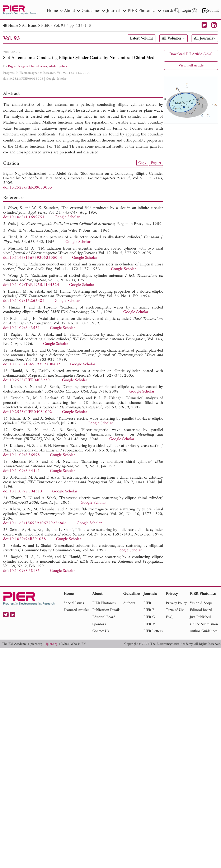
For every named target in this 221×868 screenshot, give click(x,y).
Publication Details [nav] (106, 610)
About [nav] (72, 11)
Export (156, 163)
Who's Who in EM (74, 644)
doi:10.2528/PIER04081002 (28, 412)
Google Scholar (56, 79)
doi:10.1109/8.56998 (22, 455)
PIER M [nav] (150, 624)
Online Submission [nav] (204, 624)
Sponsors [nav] (99, 624)
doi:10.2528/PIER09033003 (23, 79)
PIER (45, 26)
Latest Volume (142, 38)
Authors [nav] (129, 603)
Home (13, 26)
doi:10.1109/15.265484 (24, 301)
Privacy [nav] (172, 594)
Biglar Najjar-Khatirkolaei (27, 66)
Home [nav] (55, 11)
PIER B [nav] (149, 610)
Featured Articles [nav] (76, 610)
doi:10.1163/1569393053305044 (33, 258)
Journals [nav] (116, 11)
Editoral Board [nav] (201, 610)
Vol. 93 (60, 26)
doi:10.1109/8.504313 (23, 491)
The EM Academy (14, 644)
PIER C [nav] (149, 617)
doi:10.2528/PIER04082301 (28, 380)
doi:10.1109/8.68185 (22, 571)
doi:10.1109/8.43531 (22, 328)
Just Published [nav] (200, 617)
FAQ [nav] (169, 617)
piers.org (36, 644)
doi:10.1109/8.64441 (22, 471)
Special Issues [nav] (74, 603)
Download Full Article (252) (191, 54)
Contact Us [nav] (100, 631)
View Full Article (191, 66)
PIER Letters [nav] (153, 631)
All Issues (30, 26)
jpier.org (52, 644)
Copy (142, 163)
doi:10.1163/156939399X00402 (32, 364)
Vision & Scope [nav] (201, 603)
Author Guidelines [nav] (204, 631)
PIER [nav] (147, 603)
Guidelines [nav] (93, 11)
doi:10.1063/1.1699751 (24, 217)
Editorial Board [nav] (104, 617)
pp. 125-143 (80, 26)
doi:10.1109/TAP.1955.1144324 (31, 285)
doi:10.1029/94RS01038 (25, 539)
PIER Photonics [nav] (144, 11)
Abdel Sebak (58, 66)
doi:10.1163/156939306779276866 (35, 523)
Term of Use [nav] (175, 610)
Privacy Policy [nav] (176, 603)
